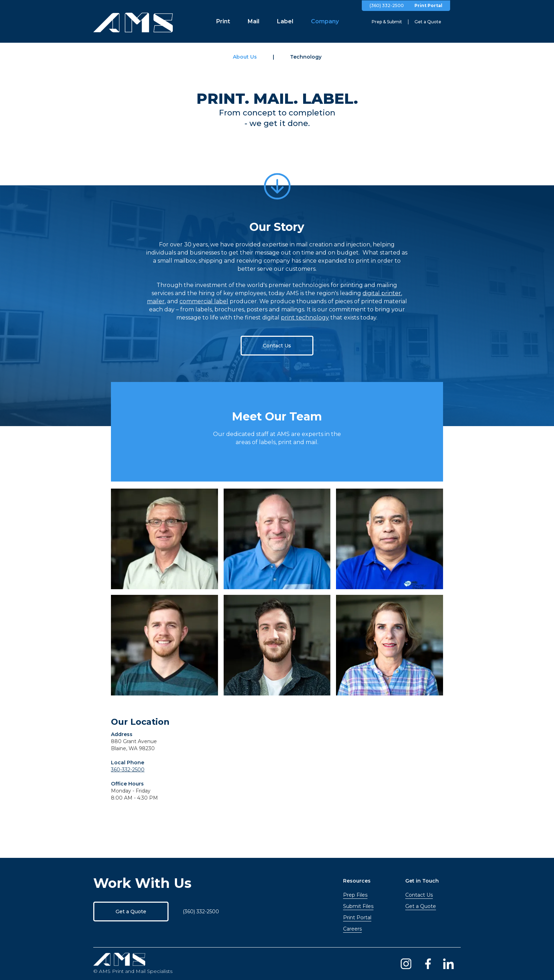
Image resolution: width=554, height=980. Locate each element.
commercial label (204, 301)
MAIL (273, 98)
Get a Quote (131, 912)
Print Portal (428, 5)
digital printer (382, 293)
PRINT (221, 98)
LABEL (328, 98)
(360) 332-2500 (387, 5)
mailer (156, 301)
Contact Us (277, 346)
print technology (305, 318)
